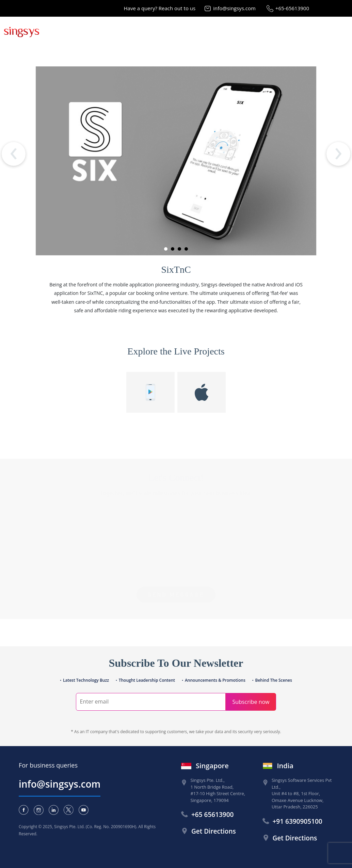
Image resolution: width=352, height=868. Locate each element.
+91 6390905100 (298, 821)
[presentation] (14, 154)
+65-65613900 (292, 8)
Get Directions (214, 831)
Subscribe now (251, 702)
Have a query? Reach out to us (160, 8)
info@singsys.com (234, 8)
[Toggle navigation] (343, 31)
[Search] (151, 702)
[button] (166, 249)
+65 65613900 (212, 815)
